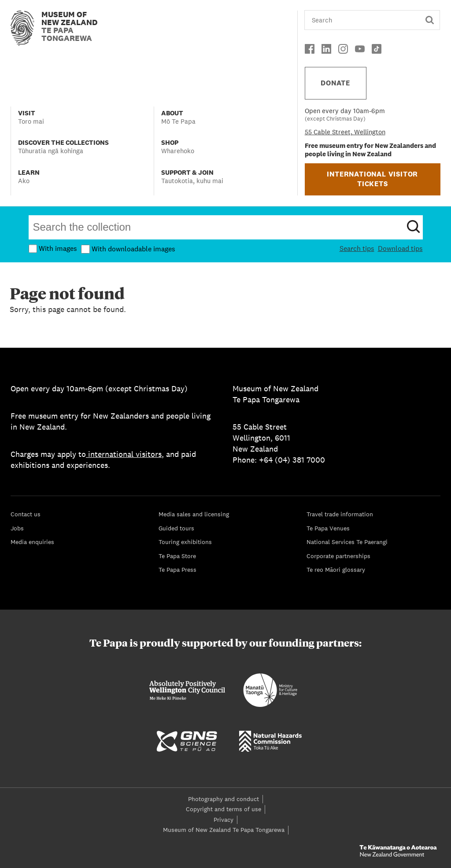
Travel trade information (340, 514)
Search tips (357, 248)
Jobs (17, 528)
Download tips (400, 248)
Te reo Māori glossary (336, 570)
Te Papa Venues (328, 528)
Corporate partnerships (338, 556)
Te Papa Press (177, 570)
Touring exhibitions (185, 542)
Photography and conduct (224, 799)
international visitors (124, 454)
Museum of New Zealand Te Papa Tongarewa (224, 830)
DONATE (335, 83)
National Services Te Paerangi (347, 542)
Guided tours (176, 528)
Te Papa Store (177, 556)
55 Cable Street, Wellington (345, 132)
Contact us (26, 514)
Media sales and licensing (194, 514)
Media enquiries (32, 542)
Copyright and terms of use (224, 809)
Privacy (224, 820)
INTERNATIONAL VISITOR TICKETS (372, 179)
